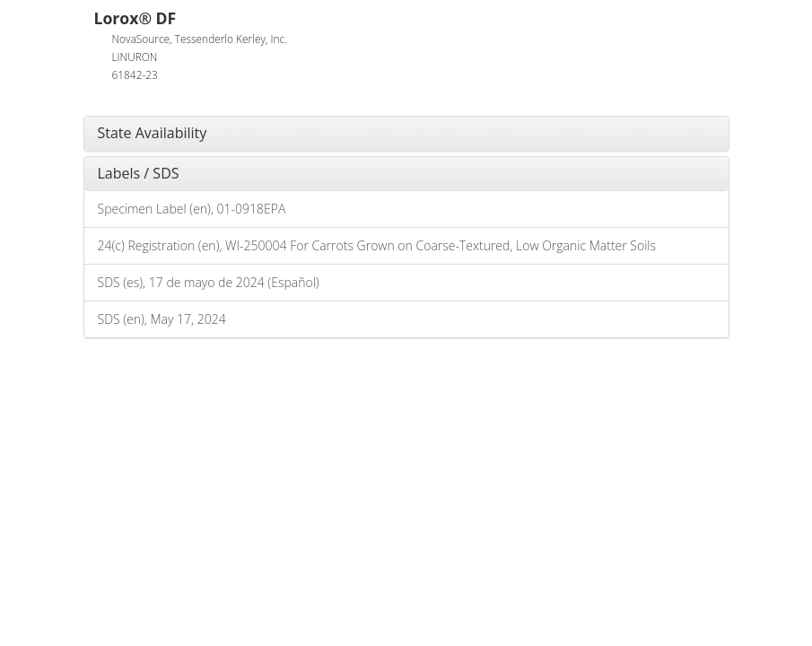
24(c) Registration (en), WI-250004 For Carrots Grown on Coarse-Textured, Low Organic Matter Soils (377, 245)
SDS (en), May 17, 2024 (162, 319)
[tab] (406, 134)
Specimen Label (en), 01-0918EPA (192, 209)
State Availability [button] (153, 133)
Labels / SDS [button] (139, 173)
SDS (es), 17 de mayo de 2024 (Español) (209, 282)
